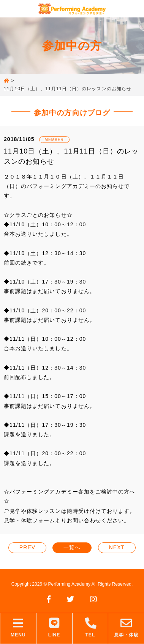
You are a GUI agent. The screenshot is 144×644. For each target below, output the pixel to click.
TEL (90, 628)
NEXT (117, 547)
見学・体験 (126, 628)
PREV (27, 547)
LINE (54, 628)
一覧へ (72, 547)
